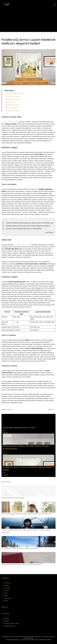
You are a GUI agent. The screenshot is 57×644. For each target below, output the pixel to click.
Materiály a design (13, 96)
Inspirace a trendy (13, 111)
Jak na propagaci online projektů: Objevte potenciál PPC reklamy (26, 514)
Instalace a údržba (13, 105)
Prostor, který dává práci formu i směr (19, 428)
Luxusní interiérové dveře (9, 122)
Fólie (15, 322)
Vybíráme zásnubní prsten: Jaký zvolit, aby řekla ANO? (22, 564)
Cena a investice (13, 108)
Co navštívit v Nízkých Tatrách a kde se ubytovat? (20, 548)
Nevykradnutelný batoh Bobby (13, 498)
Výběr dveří (11, 102)
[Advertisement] (28, 19)
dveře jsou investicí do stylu (22, 245)
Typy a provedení (13, 99)
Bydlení (54, 410)
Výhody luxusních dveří (15, 93)
